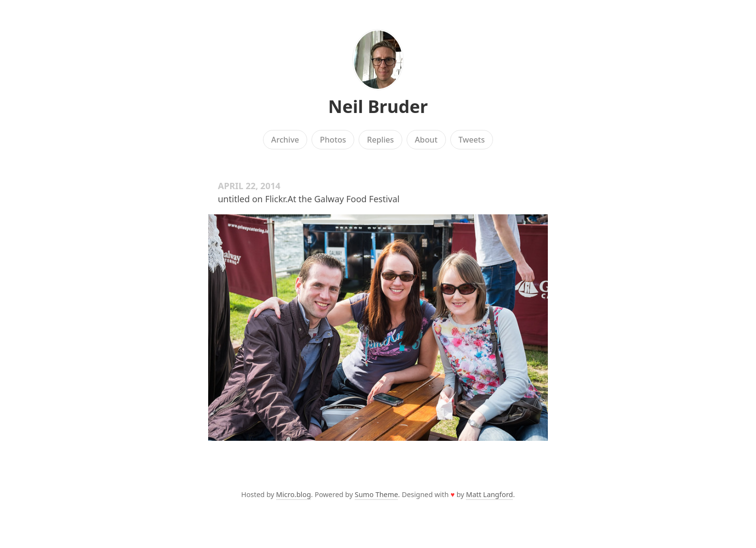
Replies (380, 140)
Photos (333, 140)
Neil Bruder (378, 106)
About (426, 140)
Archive (285, 140)
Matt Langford (489, 494)
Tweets (472, 140)
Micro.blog (294, 494)
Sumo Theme (376, 494)
